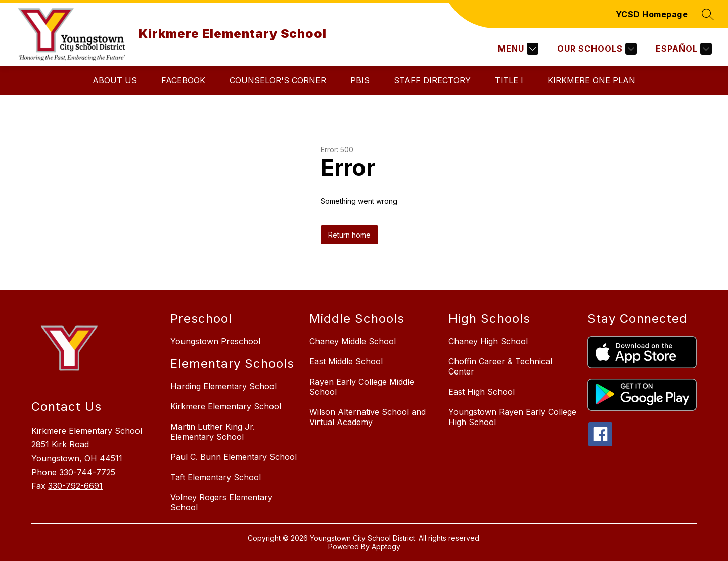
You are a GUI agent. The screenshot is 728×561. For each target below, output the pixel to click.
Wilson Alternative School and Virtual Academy (368, 417)
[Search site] (708, 14)
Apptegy (386, 547)
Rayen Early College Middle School (362, 387)
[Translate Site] (682, 49)
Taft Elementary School (216, 477)
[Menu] (517, 49)
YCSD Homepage (652, 14)
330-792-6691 (75, 486)
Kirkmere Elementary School (226, 406)
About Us (115, 80)
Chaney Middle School (353, 341)
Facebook (183, 80)
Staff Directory (432, 80)
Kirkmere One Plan (591, 80)
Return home (349, 235)
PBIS (360, 80)
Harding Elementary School (223, 386)
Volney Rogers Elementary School (221, 502)
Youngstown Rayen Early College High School (512, 417)
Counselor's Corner (278, 80)
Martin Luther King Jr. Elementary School (213, 432)
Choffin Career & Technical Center (500, 366)
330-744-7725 (87, 472)
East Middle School (346, 361)
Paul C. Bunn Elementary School (234, 457)
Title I (509, 80)
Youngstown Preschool (215, 341)
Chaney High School (488, 341)
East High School (482, 392)
